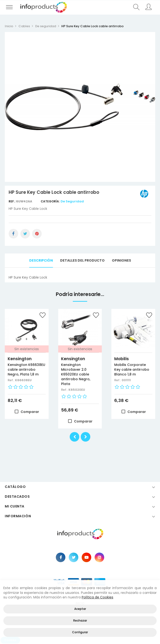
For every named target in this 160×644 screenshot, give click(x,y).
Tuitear (25, 234)
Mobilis (122, 359)
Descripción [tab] (41, 260)
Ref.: (12, 201)
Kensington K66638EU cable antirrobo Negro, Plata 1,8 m (26, 370)
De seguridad (72, 201)
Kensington (20, 359)
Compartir (13, 234)
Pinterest (37, 234)
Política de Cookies (97, 597)
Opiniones (121, 260)
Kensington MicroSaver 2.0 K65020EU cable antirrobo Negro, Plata (76, 374)
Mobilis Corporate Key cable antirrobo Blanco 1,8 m (132, 370)
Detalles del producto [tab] (82, 260)
